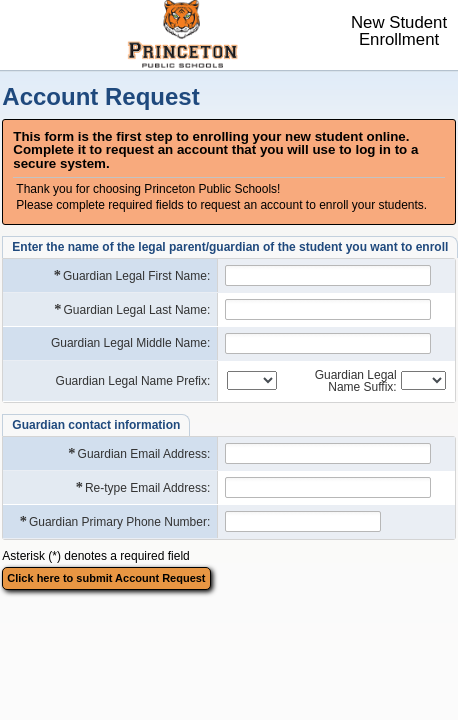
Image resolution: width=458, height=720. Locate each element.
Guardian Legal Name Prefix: (133, 381)
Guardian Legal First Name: (131, 275)
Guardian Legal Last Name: (131, 309)
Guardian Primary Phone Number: (114, 521)
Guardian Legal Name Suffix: (356, 381)
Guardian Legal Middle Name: (130, 343)
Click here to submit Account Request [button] (106, 578)
